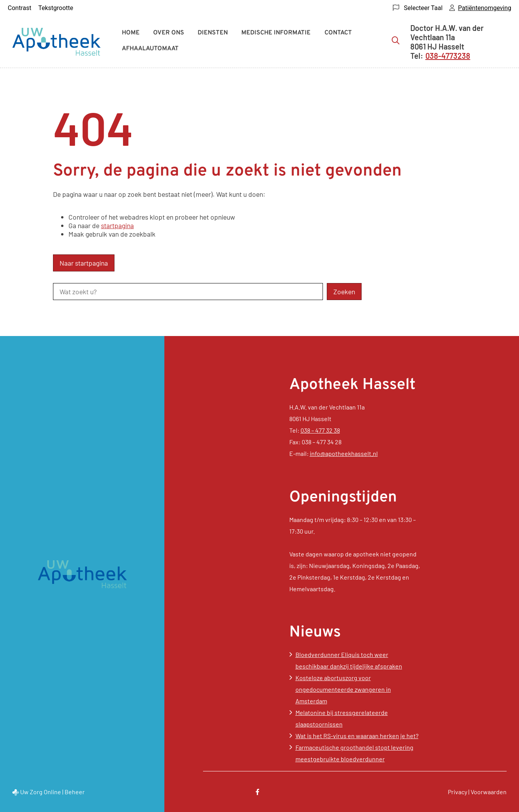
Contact (338, 33)
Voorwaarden (489, 792)
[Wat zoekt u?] (188, 292)
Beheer (75, 792)
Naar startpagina (84, 263)
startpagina (117, 225)
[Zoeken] (396, 40)
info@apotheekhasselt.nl (344, 453)
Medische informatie (276, 33)
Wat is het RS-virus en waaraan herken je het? (357, 736)
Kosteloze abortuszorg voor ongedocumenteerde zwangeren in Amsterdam (343, 689)
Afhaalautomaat (150, 49)
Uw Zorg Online (41, 792)
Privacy (458, 792)
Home (131, 33)
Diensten (213, 33)
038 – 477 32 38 (320, 430)
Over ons (169, 33)
